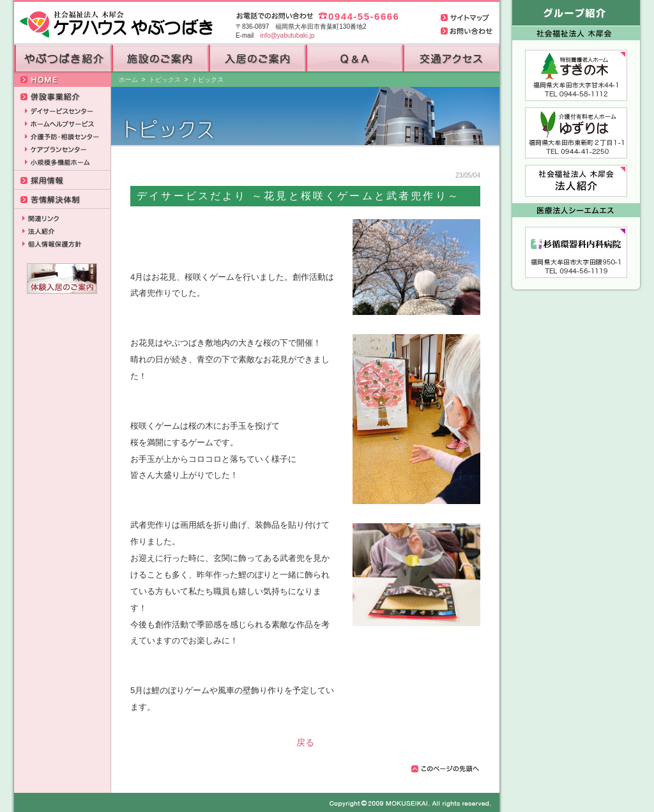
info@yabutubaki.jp (287, 35)
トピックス (165, 80)
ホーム (128, 80)
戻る (305, 742)
